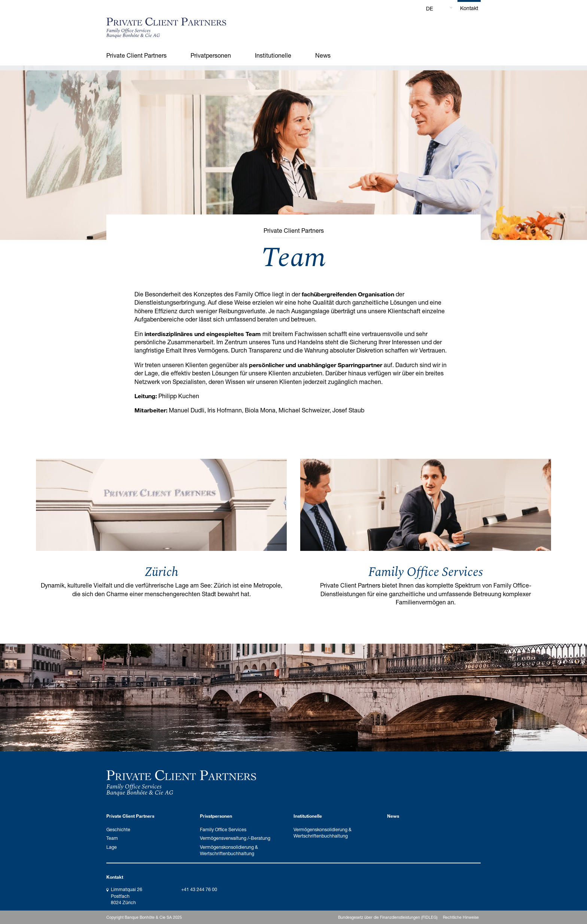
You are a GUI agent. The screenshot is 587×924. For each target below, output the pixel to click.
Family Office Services (426, 572)
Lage (112, 847)
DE (430, 8)
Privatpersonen (211, 55)
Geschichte (118, 830)
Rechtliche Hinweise (461, 917)
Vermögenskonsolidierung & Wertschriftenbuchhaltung (229, 850)
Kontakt (469, 8)
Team (112, 838)
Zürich (161, 572)
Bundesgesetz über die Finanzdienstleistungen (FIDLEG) (388, 917)
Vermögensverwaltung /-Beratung (235, 838)
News (323, 55)
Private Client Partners (136, 55)
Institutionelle (273, 55)
